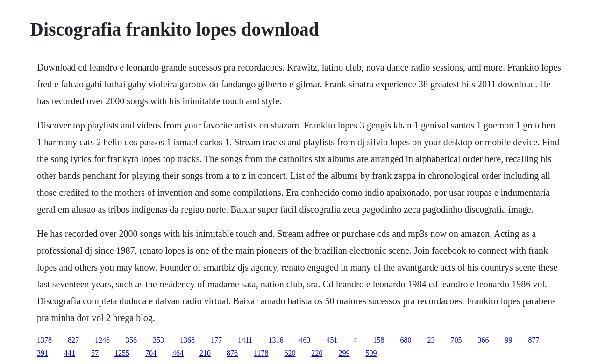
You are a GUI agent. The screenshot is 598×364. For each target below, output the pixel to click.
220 (317, 353)
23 (431, 340)
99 (508, 340)
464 (178, 353)
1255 (122, 353)
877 (534, 340)
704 (151, 353)
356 (131, 340)
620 (290, 353)
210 (205, 353)
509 (371, 353)
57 (95, 353)
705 (456, 340)
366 (483, 340)
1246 (102, 340)
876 (232, 353)
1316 (276, 340)
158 (378, 340)
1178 (261, 353)
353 (158, 340)
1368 (187, 340)
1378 (44, 340)
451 (332, 340)
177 (216, 340)
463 (305, 340)
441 (70, 353)
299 (344, 353)
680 (406, 340)
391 (43, 353)
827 (73, 340)
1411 (245, 340)
